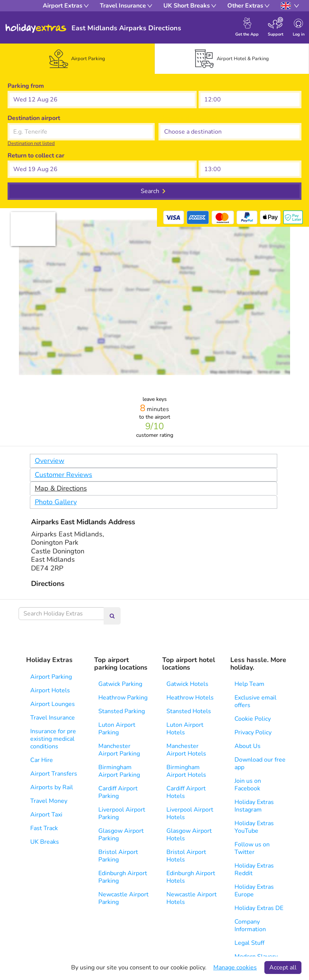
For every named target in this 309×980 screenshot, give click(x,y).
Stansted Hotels (189, 711)
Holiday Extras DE (259, 908)
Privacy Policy (253, 732)
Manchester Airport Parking (119, 750)
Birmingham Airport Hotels (186, 771)
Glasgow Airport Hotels (189, 835)
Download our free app (260, 763)
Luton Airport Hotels (185, 729)
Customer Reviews (64, 475)
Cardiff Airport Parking (118, 792)
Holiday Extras (36, 28)
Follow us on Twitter (252, 848)
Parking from (26, 86)
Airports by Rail (52, 787)
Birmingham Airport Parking (119, 771)
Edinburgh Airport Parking (123, 877)
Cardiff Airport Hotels (186, 792)
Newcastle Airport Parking (123, 898)
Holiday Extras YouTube (254, 827)
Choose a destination (188, 118)
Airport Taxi (46, 815)
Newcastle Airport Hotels (192, 898)
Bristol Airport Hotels (186, 856)
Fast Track (44, 828)
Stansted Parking (122, 711)
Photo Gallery (56, 502)
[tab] (77, 59)
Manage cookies (235, 968)
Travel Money (49, 801)
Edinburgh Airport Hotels (191, 877)
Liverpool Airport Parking (122, 813)
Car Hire (42, 760)
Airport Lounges (53, 704)
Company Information (250, 925)
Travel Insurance (53, 718)
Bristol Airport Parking (118, 856)
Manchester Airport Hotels (186, 750)
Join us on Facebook (248, 785)
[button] (102, 100)
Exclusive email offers (255, 701)
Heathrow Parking (123, 698)
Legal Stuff (249, 943)
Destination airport (34, 118)
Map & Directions (61, 488)
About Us (248, 746)
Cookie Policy (253, 719)
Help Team (249, 684)
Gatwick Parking (120, 684)
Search (150, 191)
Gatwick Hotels (187, 684)
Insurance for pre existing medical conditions (53, 739)
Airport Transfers (54, 774)
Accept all (283, 968)
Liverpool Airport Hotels (190, 813)
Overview (50, 461)
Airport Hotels (50, 690)
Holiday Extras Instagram (254, 806)
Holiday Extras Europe (254, 891)
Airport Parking (51, 677)
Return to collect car (36, 156)
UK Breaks (45, 842)
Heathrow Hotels (190, 698)
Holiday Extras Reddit (254, 869)
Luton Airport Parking (117, 729)
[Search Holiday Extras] (61, 614)
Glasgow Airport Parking (121, 835)
